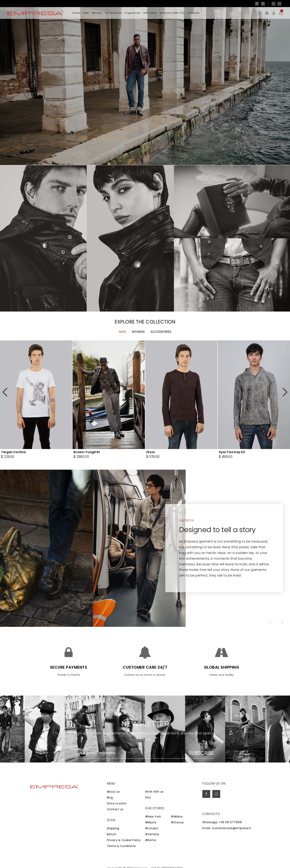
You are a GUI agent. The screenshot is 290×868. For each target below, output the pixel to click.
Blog (110, 797)
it (274, 4)
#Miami (151, 822)
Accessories (114, 13)
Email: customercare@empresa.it (227, 828)
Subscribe (201, 753)
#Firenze (177, 822)
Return (112, 834)
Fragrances (133, 13)
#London (152, 828)
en (279, 4)
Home (76, 13)
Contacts (193, 13)
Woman (97, 13)
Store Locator (117, 803)
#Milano (177, 817)
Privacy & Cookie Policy (124, 840)
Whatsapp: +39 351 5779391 (222, 822)
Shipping (113, 828)
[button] (275, 82)
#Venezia (152, 834)
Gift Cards (150, 13)
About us (113, 792)
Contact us (115, 809)
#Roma (151, 840)
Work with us (154, 792)
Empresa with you (172, 13)
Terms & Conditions (121, 846)
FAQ (148, 797)
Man (86, 13)
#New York (153, 817)
